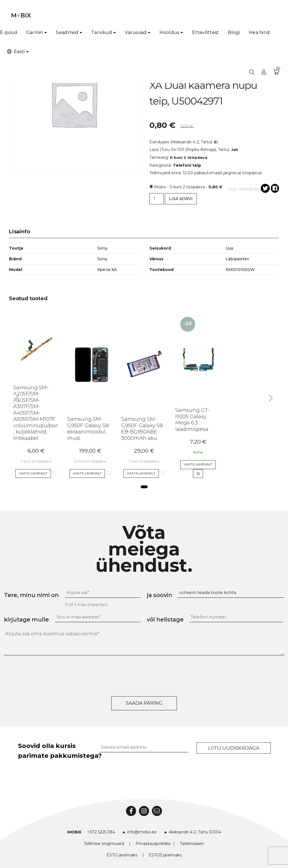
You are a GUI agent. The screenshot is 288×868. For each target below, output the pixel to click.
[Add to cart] (198, 474)
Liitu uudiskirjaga (234, 748)
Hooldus (169, 32)
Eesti (15, 52)
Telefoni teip (187, 165)
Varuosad (136, 32)
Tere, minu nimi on (31, 595)
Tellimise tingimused (104, 844)
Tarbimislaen (192, 844)
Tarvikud (102, 32)
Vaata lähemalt (33, 473)
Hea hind (259, 32)
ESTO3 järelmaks (165, 855)
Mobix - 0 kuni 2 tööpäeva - (188, 187)
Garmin (35, 32)
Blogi (234, 32)
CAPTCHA (15, 670)
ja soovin (159, 595)
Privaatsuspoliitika (153, 844)
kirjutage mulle (26, 620)
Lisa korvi (181, 199)
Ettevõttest (205, 32)
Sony (102, 259)
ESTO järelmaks (122, 855)
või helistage (165, 620)
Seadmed (67, 32)
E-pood (9, 32)
